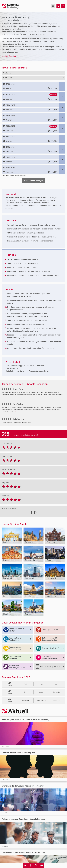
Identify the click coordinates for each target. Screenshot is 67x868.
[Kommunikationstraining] (58, 6)
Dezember (57, 700)
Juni (57, 684)
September (57, 692)
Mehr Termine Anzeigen (34, 181)
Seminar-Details (9, 56)
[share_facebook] (31, 866)
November (41, 700)
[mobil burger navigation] (53, 6)
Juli (26, 692)
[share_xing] (25, 866)
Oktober (26, 700)
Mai (41, 684)
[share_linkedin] (42, 866)
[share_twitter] (36, 866)
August (41, 692)
